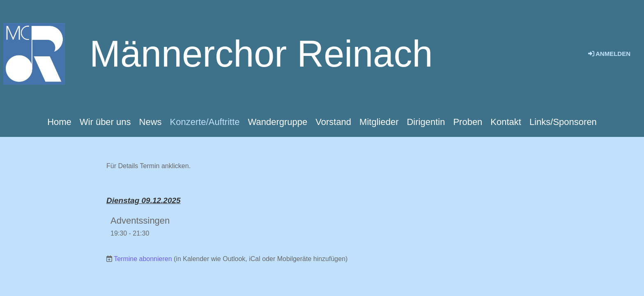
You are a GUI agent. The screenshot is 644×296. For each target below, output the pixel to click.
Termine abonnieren (143, 259)
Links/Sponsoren (563, 122)
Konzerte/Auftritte (205, 122)
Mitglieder (379, 122)
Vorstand (333, 122)
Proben (468, 122)
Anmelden (609, 54)
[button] (322, 226)
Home (59, 122)
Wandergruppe (278, 122)
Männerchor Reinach (261, 54)
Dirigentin (426, 122)
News (151, 122)
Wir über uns (105, 122)
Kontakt (506, 122)
